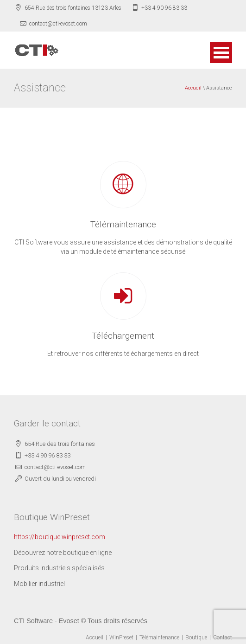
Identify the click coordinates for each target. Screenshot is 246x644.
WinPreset (121, 638)
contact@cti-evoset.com (58, 24)
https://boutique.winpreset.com (60, 537)
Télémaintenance (159, 638)
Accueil (193, 88)
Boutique (196, 638)
